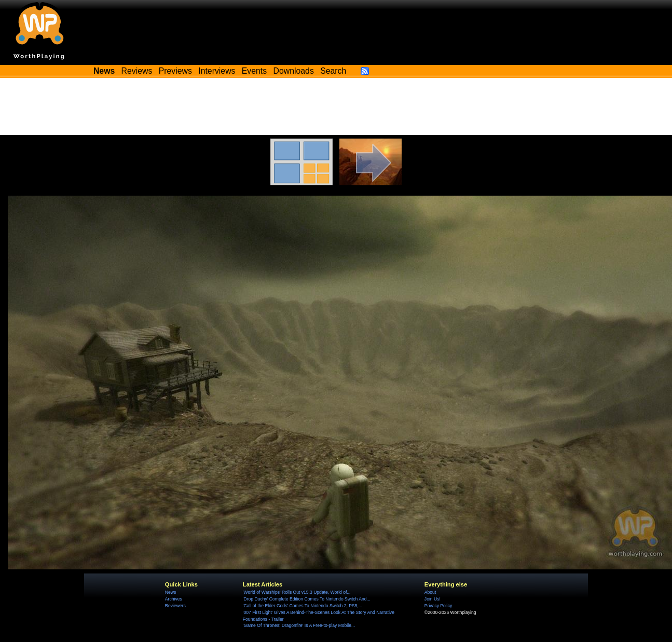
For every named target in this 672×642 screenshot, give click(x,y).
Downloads (294, 71)
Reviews (137, 71)
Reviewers (175, 606)
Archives (174, 599)
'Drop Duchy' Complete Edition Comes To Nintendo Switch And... (307, 599)
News (170, 592)
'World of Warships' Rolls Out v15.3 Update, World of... (297, 592)
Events (254, 71)
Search (333, 71)
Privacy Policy (438, 606)
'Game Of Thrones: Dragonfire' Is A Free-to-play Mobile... (299, 625)
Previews (175, 71)
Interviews (217, 71)
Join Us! (433, 599)
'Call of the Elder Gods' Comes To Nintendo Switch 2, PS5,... (303, 606)
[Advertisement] (336, 106)
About (430, 592)
